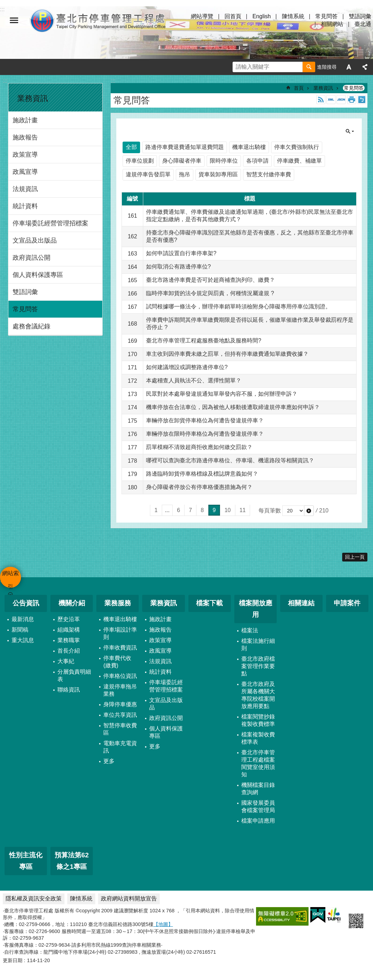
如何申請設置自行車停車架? (181, 253)
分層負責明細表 (74, 675)
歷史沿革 (69, 619)
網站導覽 (202, 16)
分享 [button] (365, 67)
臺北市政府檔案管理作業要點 (258, 666)
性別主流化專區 (26, 861)
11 (243, 510)
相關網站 (332, 24)
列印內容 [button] (352, 100)
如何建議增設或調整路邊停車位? (187, 367)
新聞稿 (20, 630)
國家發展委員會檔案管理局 (258, 807)
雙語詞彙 (360, 16)
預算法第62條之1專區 (72, 861)
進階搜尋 (327, 67)
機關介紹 (72, 603)
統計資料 (25, 206)
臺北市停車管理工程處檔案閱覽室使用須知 (258, 763)
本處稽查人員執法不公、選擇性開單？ (194, 380)
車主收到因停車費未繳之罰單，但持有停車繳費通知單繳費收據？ (227, 354)
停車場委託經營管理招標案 (50, 223)
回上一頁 (355, 557)
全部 (131, 147)
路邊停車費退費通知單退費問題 (185, 147)
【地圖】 (163, 924)
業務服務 (118, 603)
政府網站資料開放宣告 (129, 899)
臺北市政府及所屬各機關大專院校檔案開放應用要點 (258, 695)
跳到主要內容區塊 (4, 4)
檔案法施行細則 (258, 645)
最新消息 (23, 619)
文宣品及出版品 (35, 240)
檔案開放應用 (255, 609)
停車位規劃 (140, 161)
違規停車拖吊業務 (120, 690)
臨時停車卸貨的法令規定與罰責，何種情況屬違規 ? (210, 293)
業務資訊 (33, 98)
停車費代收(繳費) (117, 662)
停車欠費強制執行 (297, 147)
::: (5, 81)
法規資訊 (25, 189)
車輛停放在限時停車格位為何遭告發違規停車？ (205, 434)
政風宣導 (25, 172)
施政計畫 (25, 120)
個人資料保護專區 (38, 275)
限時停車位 (224, 161)
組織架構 (69, 630)
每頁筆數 (270, 511)
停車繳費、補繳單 (299, 161)
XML (331, 100)
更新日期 (13, 960)
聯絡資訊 (69, 690)
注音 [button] (362, 100)
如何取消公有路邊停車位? (178, 267)
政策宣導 (25, 155)
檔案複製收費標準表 (258, 738)
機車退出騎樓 (249, 147)
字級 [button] (349, 67)
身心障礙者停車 (182, 161)
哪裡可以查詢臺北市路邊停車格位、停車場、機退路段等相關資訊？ (230, 460)
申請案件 (347, 603)
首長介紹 (69, 651)
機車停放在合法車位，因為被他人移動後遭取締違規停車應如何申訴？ (233, 407)
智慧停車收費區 (120, 729)
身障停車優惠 (120, 704)
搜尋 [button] (309, 67)
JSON (341, 100)
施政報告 (25, 137)
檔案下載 (209, 603)
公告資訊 (26, 603)
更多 (109, 761)
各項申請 (257, 161)
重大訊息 (23, 640)
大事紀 (66, 661)
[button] (309, 511)
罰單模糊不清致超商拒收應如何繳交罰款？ (199, 447)
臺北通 (363, 24)
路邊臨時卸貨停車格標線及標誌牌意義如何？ (202, 474)
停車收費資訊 (120, 648)
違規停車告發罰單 (148, 174)
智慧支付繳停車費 (269, 174)
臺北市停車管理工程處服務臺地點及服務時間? (204, 341)
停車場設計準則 (120, 633)
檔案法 (250, 630)
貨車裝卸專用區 (218, 174)
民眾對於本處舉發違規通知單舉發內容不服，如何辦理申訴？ (222, 394)
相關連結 (301, 603)
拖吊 (185, 174)
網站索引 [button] (14, 20)
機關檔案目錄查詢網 (258, 789)
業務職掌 (69, 640)
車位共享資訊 (120, 715)
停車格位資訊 (120, 676)
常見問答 (326, 16)
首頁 (299, 88)
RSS (321, 100)
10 (228, 510)
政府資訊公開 (32, 258)
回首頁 (233, 16)
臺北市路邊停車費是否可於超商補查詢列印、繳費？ (210, 280)
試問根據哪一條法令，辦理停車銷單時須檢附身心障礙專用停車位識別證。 (239, 307)
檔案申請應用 (258, 821)
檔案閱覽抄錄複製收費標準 (258, 720)
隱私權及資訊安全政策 (34, 899)
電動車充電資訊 (120, 747)
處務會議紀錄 (32, 326)
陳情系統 (293, 16)
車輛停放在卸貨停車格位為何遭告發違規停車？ (205, 420)
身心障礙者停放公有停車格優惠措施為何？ (199, 487)
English (262, 16)
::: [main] (113, 81)
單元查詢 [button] (350, 131)
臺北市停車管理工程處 (98, 20)
